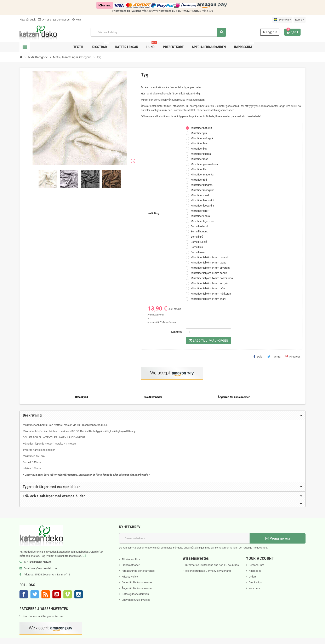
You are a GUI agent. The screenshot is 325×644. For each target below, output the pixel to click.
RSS (46, 594)
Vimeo (68, 594)
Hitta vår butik (28, 20)
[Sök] (158, 32)
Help (76, 20)
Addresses (255, 571)
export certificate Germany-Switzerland (208, 571)
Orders (253, 577)
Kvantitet (176, 332)
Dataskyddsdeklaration (135, 594)
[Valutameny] (300, 20)
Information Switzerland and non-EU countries (212, 565)
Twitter (35, 594)
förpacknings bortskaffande (138, 571)
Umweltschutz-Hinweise (136, 600)
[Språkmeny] (282, 20)
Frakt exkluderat (156, 315)
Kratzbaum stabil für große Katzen (42, 616)
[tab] (162, 415)
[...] (84, 556)
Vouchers (254, 588)
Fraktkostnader (131, 565)
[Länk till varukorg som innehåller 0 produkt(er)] (292, 32)
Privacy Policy (130, 577)
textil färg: (154, 213)
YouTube (57, 594)
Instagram (79, 594)
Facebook (24, 594)
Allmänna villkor (131, 559)
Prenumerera (278, 538)
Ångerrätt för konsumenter (137, 582)
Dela (258, 356)
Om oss (45, 20)
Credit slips (255, 582)
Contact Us (62, 20)
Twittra (274, 356)
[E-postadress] (184, 538)
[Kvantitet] (209, 332)
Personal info (256, 565)
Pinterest (293, 356)
